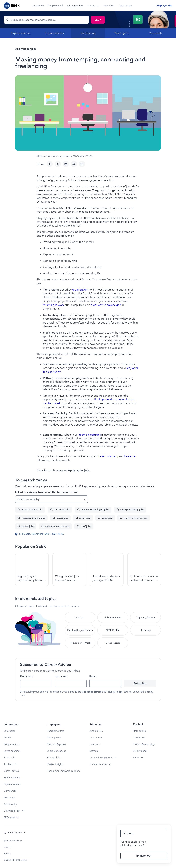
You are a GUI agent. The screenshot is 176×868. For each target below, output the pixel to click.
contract (112, 456)
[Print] (74, 164)
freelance (130, 456)
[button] (15, 833)
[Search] (46, 20)
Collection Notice (92, 692)
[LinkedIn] (66, 164)
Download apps (12, 811)
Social (136, 758)
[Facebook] (50, 164)
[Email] (82, 164)
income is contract (89, 435)
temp (102, 456)
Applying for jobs (26, 49)
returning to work (54, 305)
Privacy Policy (115, 692)
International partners (101, 758)
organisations (80, 290)
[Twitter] (58, 164)
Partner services (99, 764)
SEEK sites (9, 817)
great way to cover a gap (106, 305)
